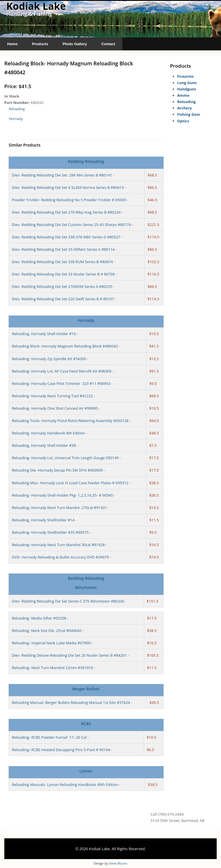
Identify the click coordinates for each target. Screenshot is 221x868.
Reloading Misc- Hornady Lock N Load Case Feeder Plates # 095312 (70, 483)
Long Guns (187, 83)
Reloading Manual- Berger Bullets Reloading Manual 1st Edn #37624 (71, 702)
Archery (185, 108)
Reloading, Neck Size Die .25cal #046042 (47, 630)
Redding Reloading (86, 161)
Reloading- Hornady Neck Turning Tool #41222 (52, 396)
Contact (108, 44)
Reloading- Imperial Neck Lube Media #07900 (51, 643)
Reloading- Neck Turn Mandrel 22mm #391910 (52, 668)
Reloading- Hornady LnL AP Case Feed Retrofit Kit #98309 (62, 371)
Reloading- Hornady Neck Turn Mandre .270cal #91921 (59, 508)
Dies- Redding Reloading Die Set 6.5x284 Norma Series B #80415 (68, 187)
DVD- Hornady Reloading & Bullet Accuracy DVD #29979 (60, 557)
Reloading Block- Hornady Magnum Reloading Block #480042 (65, 346)
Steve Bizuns (118, 863)
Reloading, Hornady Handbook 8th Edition (48, 433)
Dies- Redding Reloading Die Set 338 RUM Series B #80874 (62, 262)
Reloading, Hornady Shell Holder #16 (44, 334)
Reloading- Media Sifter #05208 (39, 618)
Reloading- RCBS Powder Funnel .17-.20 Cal (49, 737)
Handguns (187, 89)
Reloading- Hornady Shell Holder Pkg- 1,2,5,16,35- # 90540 (62, 495)
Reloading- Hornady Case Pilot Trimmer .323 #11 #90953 (61, 383)
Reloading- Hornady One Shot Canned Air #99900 (55, 408)
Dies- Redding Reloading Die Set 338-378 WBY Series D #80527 (66, 237)
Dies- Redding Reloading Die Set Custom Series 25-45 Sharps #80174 (71, 225)
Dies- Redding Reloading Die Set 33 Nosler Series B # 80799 (63, 274)
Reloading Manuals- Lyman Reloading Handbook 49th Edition (65, 785)
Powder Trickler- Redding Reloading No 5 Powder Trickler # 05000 (69, 200)
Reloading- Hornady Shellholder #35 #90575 (50, 532)
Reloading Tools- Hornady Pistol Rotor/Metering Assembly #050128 (70, 421)
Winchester (86, 587)
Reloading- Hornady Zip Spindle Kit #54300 (49, 359)
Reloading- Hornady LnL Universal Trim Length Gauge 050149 (65, 458)
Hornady (16, 119)
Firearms (186, 76)
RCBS (86, 724)
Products (40, 44)
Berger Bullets (86, 689)
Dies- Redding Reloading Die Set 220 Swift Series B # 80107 (63, 299)
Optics (183, 121)
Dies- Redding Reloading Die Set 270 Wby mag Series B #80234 (66, 212)
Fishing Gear (189, 114)
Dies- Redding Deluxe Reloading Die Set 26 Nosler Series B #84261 (69, 655)
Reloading (17, 109)
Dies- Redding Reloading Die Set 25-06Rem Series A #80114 (63, 249)
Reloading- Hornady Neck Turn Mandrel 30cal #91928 (58, 545)
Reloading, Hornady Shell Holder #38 (44, 445)
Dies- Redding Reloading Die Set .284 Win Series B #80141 (62, 175)
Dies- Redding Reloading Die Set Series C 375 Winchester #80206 (68, 601)
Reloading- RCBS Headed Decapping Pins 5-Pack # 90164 (61, 750)
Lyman (86, 771)
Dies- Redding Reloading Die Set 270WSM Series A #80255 (62, 286)
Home (12, 44)
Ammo (183, 95)
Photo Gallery (75, 44)
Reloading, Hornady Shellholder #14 (43, 520)
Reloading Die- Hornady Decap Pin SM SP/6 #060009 (57, 470)
